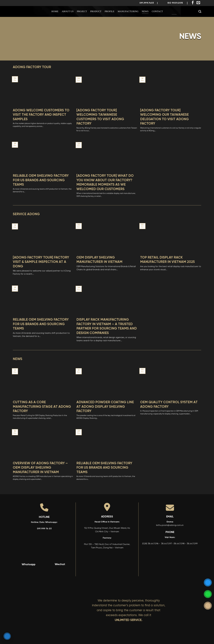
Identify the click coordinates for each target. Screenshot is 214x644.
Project (82, 11)
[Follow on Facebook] (193, 3)
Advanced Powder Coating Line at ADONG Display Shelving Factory (105, 407)
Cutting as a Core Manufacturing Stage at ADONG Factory (42, 407)
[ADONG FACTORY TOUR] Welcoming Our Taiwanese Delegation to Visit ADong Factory (164, 117)
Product (96, 11)
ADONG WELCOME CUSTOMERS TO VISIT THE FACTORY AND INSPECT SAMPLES (41, 115)
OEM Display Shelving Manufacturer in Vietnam (99, 260)
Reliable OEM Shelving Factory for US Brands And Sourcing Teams (41, 180)
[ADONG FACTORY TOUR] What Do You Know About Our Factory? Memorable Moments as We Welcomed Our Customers (105, 183)
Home (55, 11)
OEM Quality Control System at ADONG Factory (169, 405)
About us (68, 11)
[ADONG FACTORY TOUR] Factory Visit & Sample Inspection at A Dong (41, 262)
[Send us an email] (198, 3)
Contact (157, 11)
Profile (110, 11)
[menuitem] (174, 11)
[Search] (200, 11)
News (145, 11)
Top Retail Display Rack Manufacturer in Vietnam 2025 (167, 260)
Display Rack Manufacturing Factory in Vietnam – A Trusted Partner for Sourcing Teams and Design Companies (107, 326)
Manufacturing (128, 11)
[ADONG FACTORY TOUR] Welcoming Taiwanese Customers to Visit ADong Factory (100, 117)
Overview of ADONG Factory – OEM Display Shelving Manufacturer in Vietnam (40, 468)
